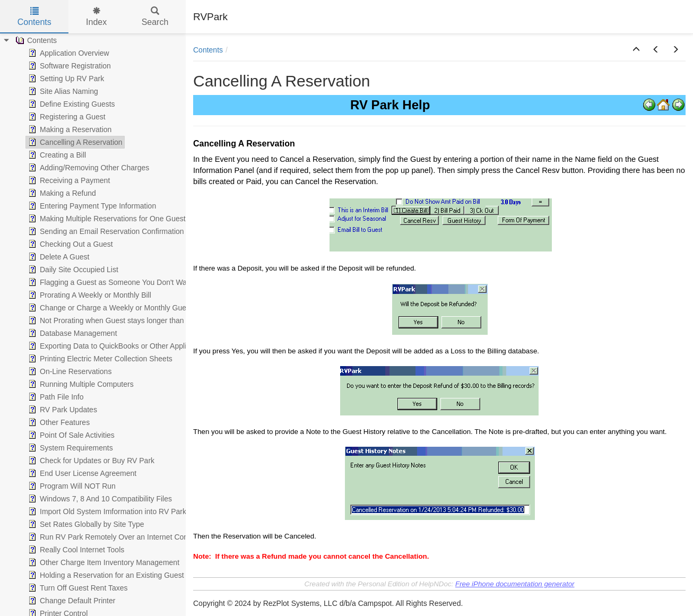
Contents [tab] (34, 17)
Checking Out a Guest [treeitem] (70, 244)
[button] (636, 50)
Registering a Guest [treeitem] (66, 117)
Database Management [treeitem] (72, 333)
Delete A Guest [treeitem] (58, 257)
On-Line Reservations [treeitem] (69, 371)
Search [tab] (155, 17)
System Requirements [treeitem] (70, 448)
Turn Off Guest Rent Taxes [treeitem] (77, 588)
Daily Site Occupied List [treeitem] (72, 270)
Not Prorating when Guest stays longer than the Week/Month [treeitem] (133, 320)
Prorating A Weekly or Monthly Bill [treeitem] (89, 295)
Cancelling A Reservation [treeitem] (74, 142)
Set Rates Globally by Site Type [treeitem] (85, 524)
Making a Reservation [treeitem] (69, 129)
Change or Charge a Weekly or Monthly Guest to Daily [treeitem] (122, 308)
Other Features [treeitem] (58, 422)
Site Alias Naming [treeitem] (62, 91)
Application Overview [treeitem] (68, 53)
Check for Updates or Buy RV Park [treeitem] (90, 461)
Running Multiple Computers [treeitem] (80, 384)
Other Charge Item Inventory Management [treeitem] (103, 562)
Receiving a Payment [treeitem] (68, 180)
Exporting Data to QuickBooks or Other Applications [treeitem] (118, 346)
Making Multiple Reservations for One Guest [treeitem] (106, 219)
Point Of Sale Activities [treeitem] (70, 435)
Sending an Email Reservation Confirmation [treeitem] (105, 231)
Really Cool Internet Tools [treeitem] (75, 550)
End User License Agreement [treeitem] (81, 473)
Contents (208, 50)
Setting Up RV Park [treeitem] (65, 79)
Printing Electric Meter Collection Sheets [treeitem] (99, 359)
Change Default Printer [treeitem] (71, 601)
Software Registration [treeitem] (68, 66)
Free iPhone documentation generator (515, 584)
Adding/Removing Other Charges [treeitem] (88, 168)
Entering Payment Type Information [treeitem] (91, 206)
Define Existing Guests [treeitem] (71, 104)
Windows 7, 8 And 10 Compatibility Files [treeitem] (99, 499)
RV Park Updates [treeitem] (62, 410)
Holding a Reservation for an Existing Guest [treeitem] (105, 575)
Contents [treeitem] (35, 40)
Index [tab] (96, 17)
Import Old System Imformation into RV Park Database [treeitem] (123, 511)
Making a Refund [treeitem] (61, 193)
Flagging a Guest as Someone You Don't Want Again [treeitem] (120, 282)
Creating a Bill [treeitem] (56, 155)
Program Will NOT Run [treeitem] (71, 486)
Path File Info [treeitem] (55, 397)
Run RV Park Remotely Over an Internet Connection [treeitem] (119, 537)
